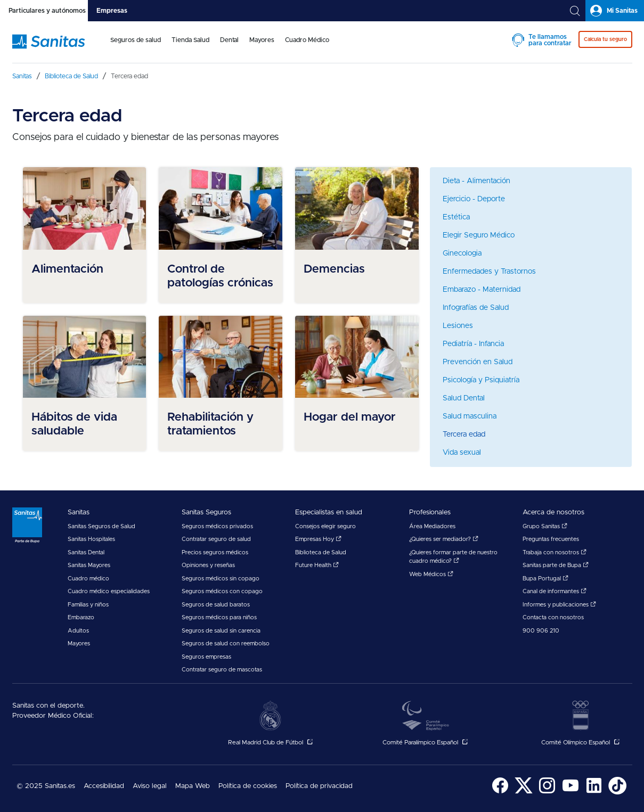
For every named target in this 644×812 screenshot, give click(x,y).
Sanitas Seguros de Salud (101, 526)
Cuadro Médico (307, 40)
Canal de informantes (555, 591)
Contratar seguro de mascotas (222, 670)
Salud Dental (464, 398)
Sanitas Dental (86, 552)
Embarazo (81, 617)
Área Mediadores (432, 526)
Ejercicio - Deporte (474, 199)
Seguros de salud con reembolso (226, 643)
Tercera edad (464, 434)
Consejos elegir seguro (325, 526)
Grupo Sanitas (545, 526)
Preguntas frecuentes (551, 539)
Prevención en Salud (478, 362)
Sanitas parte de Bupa (556, 565)
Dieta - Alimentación (476, 181)
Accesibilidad (104, 786)
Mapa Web (193, 786)
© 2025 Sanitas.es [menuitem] (46, 786)
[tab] (44, 11)
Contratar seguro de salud (216, 539)
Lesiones (458, 326)
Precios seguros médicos (215, 552)
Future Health (317, 565)
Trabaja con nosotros (555, 552)
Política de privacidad (319, 786)
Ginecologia (462, 253)
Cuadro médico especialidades (109, 591)
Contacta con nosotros (553, 617)
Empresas (112, 11)
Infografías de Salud (476, 308)
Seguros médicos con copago (222, 591)
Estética (456, 217)
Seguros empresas (206, 657)
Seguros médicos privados (217, 526)
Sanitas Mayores (89, 565)
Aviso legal (150, 786)
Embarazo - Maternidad (482, 290)
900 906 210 (541, 631)
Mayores (262, 40)
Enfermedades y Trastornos (489, 272)
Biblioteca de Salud (321, 552)
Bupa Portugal (545, 579)
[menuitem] (136, 47)
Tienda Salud (190, 40)
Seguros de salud (136, 40)
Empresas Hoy (318, 539)
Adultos (78, 631)
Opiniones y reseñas (208, 565)
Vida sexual (462, 453)
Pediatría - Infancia (473, 344)
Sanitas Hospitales (91, 539)
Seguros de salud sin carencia (221, 631)
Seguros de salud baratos (216, 605)
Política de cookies (248, 786)
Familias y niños (88, 605)
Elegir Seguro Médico (479, 235)
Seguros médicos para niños (219, 617)
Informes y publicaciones (559, 605)
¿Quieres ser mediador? (444, 539)
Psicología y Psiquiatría (481, 380)
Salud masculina (470, 416)
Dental (229, 40)
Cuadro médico (88, 579)
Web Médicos (431, 574)
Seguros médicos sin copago (221, 579)
